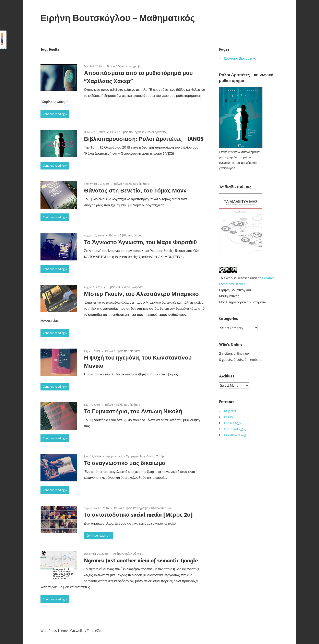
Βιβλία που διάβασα (137, 184)
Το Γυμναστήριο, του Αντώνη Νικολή (133, 411)
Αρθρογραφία (115, 456)
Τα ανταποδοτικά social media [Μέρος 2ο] (138, 514)
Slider (3, 48)
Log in (228, 417)
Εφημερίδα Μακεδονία (140, 456)
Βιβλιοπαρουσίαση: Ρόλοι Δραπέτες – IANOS (144, 139)
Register (230, 411)
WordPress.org (235, 435)
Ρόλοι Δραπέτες (157, 132)
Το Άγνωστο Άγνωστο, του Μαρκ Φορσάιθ (140, 242)
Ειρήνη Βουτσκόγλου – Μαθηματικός (118, 18)
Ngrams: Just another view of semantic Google (141, 560)
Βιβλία (111, 66)
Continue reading (54, 114)
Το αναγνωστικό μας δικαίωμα (125, 463)
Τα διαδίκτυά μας (161, 508)
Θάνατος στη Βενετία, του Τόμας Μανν (135, 190)
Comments (235, 429)
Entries (232, 423)
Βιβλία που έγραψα (129, 66)
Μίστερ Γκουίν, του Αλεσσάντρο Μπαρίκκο (141, 294)
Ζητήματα (162, 456)
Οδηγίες (138, 554)
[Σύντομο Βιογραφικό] (241, 58)
